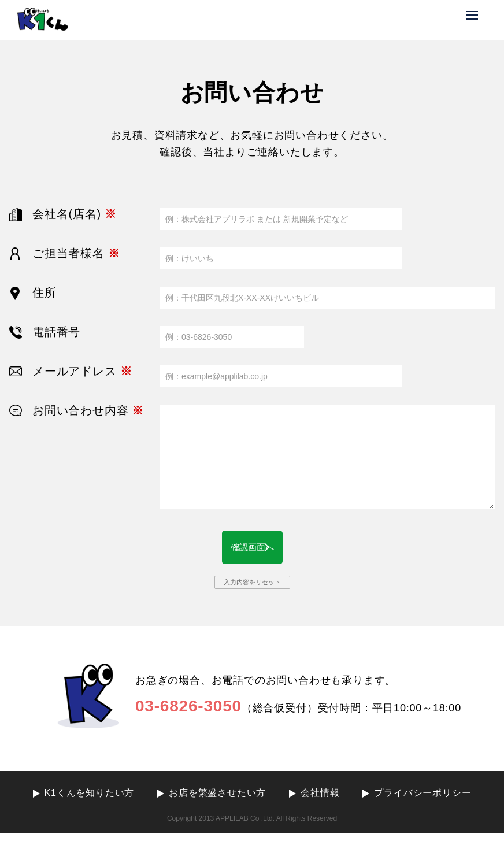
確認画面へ (252, 553)
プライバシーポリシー (423, 804)
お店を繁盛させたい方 (217, 804)
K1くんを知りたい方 (90, 804)
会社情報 (320, 804)
